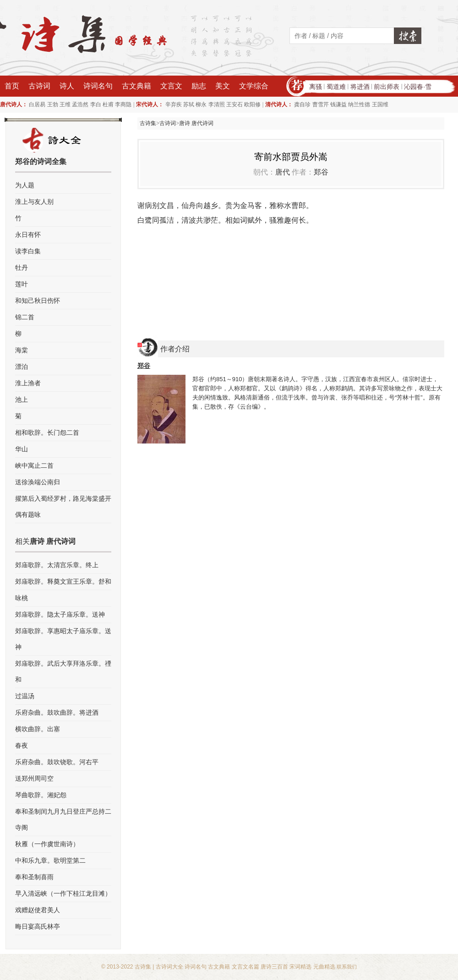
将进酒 (360, 87)
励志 (199, 86)
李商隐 (123, 104)
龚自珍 (302, 104)
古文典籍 (136, 86)
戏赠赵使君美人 (38, 910)
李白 (96, 104)
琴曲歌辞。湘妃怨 (41, 795)
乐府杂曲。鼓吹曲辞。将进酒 (57, 712)
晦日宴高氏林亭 (38, 926)
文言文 (171, 86)
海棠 (22, 350)
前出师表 (387, 87)
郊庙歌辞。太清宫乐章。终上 (57, 565)
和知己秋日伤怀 (38, 301)
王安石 (234, 104)
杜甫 (108, 104)
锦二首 (25, 317)
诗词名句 (98, 86)
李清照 (217, 104)
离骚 (316, 87)
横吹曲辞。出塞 (38, 729)
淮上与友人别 (34, 202)
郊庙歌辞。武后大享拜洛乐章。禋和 (63, 671)
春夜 (22, 745)
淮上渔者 (28, 383)
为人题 (25, 185)
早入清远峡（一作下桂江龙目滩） (63, 893)
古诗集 (148, 123)
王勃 (53, 104)
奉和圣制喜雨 (34, 877)
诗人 (67, 86)
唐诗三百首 (274, 967)
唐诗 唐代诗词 (196, 123)
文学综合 (254, 86)
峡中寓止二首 (34, 465)
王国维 (380, 104)
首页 (12, 86)
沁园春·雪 (418, 87)
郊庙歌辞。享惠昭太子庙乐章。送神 (63, 639)
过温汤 (25, 696)
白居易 (37, 104)
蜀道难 (336, 87)
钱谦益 (338, 104)
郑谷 (321, 172)
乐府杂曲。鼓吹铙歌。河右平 (57, 762)
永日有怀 (28, 235)
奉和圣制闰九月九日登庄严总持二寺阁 (63, 819)
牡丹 (22, 268)
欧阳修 (252, 104)
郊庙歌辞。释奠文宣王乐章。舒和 (63, 581)
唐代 (283, 172)
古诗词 (39, 86)
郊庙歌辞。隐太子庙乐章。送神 (60, 614)
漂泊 (22, 367)
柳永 (201, 104)
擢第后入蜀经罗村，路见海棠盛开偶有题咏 (63, 506)
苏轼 (189, 104)
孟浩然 (80, 104)
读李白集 (28, 251)
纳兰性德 (359, 104)
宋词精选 (300, 967)
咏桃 (22, 598)
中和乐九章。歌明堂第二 (50, 860)
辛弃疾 (174, 104)
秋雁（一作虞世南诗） (47, 844)
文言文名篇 (245, 967)
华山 (22, 449)
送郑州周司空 (34, 778)
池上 (22, 400)
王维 (65, 104)
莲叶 (22, 284)
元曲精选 (324, 967)
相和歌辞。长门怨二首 (47, 433)
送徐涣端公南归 (38, 482)
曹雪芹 (321, 104)
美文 (223, 86)
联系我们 (347, 967)
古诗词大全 (169, 967)
